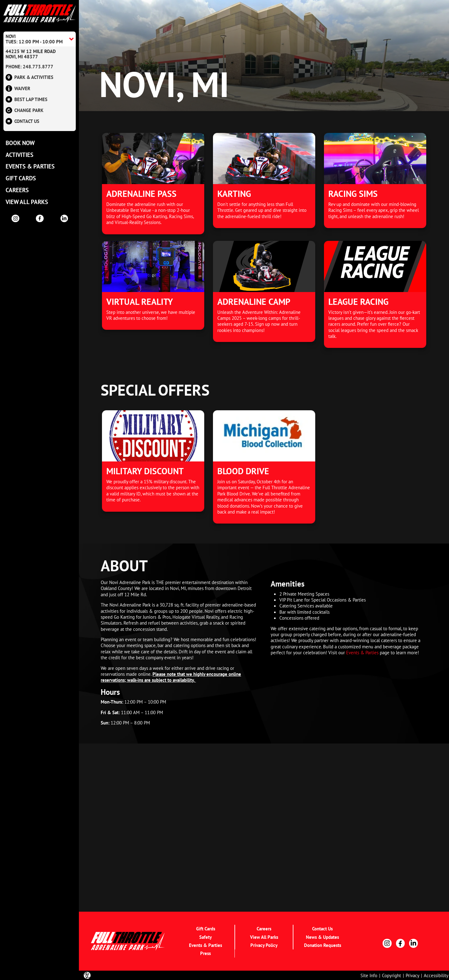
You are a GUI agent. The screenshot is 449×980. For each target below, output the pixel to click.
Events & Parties (362, 652)
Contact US (22, 121)
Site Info (369, 975)
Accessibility (436, 975)
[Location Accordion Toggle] (40, 39)
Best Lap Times (27, 99)
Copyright (391, 975)
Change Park (24, 110)
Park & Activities (29, 78)
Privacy (413, 975)
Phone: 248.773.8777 (29, 67)
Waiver (18, 88)
